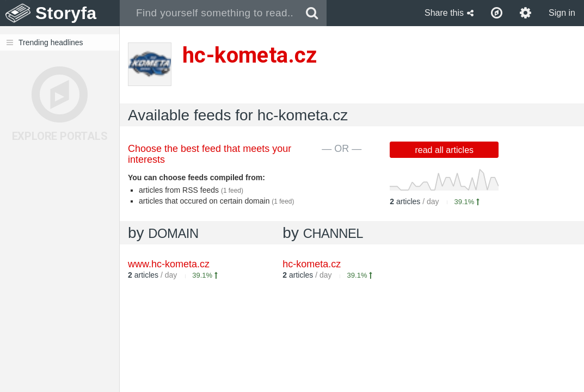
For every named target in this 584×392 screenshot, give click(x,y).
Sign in (562, 13)
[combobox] (209, 13)
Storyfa (66, 13)
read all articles (444, 150)
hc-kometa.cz (312, 264)
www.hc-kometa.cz (169, 264)
